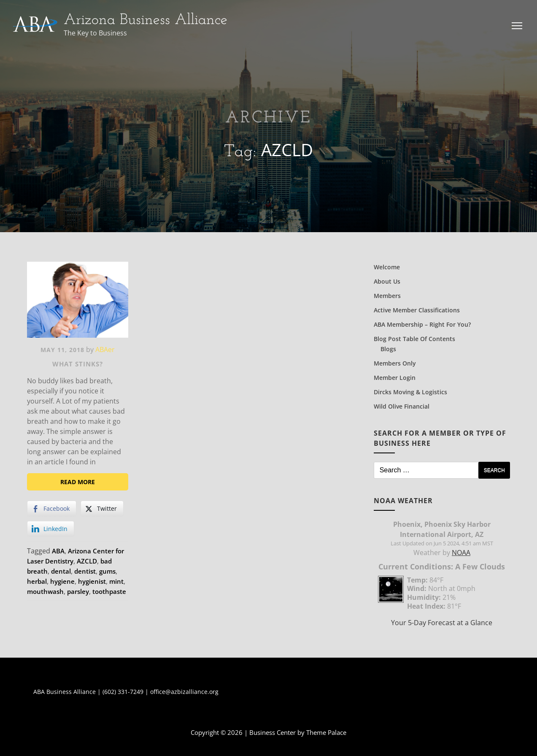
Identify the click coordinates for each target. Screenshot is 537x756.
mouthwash (45, 591)
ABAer (105, 350)
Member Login (395, 378)
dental (61, 571)
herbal (37, 581)
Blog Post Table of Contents (414, 339)
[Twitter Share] (102, 509)
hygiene (62, 581)
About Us (387, 281)
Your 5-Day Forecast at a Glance (442, 623)
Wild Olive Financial (402, 406)
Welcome (387, 267)
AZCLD (87, 561)
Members (387, 296)
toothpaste (109, 591)
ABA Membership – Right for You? (422, 324)
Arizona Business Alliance (146, 20)
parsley (78, 591)
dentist (85, 571)
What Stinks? (78, 364)
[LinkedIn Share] (51, 529)
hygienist (92, 581)
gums (107, 571)
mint (116, 581)
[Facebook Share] (52, 509)
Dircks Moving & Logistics (410, 392)
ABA (58, 551)
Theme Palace (326, 732)
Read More (78, 482)
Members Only (395, 363)
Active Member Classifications (417, 310)
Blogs (388, 349)
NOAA (461, 553)
